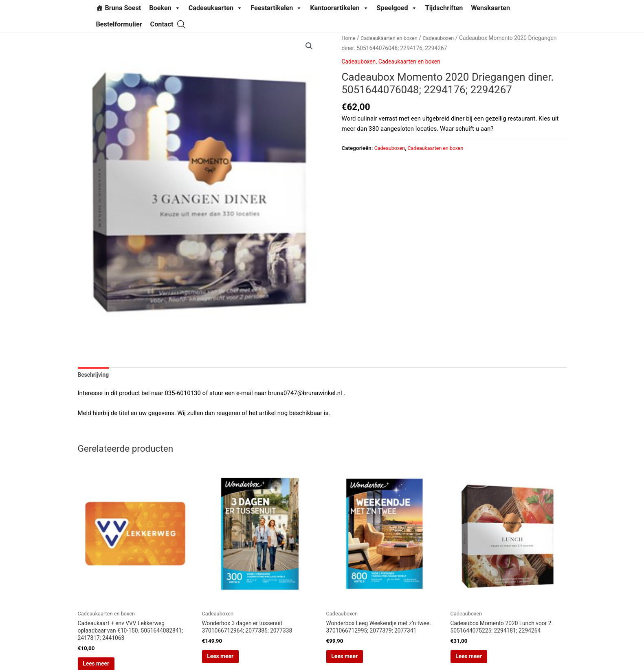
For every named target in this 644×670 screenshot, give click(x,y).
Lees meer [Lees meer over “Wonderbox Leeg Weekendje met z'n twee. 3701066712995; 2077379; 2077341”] (357, 661)
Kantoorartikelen (339, 8)
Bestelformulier (119, 24)
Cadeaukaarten (215, 8)
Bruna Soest (123, 8)
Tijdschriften (444, 8)
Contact (162, 24)
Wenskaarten (490, 8)
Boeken (165, 8)
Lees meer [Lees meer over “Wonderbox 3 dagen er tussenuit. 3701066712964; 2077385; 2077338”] (233, 661)
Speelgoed (397, 8)
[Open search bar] (181, 24)
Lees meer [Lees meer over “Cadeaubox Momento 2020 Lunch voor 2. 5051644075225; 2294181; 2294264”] (481, 661)
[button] (309, 46)
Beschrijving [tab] (95, 375)
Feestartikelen (276, 8)
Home (349, 38)
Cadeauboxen (446, 38)
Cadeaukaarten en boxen (393, 38)
